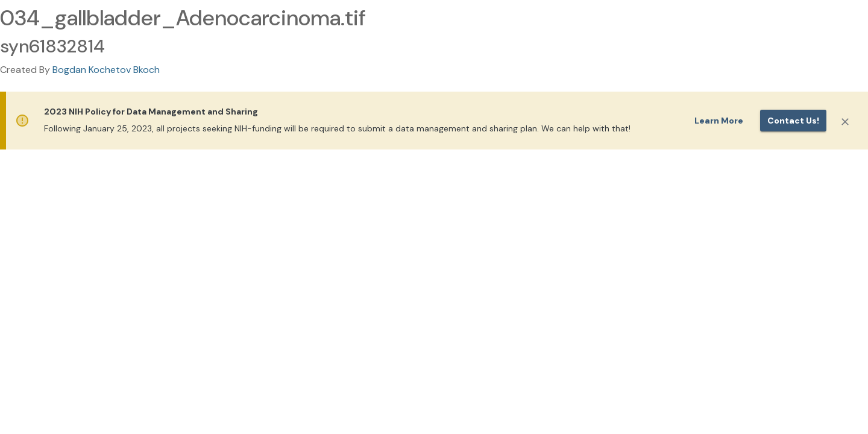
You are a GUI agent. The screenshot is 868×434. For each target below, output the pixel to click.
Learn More (719, 121)
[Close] (845, 122)
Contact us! (793, 121)
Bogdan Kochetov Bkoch (106, 70)
